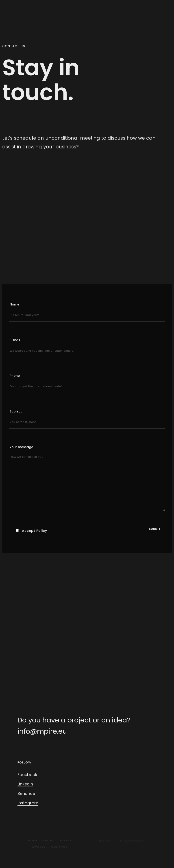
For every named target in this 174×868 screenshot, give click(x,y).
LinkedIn (25, 784)
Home (33, 840)
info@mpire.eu (42, 731)
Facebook (27, 775)
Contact (59, 847)
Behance (26, 793)
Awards (39, 847)
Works (66, 840)
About (49, 840)
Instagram (28, 803)
